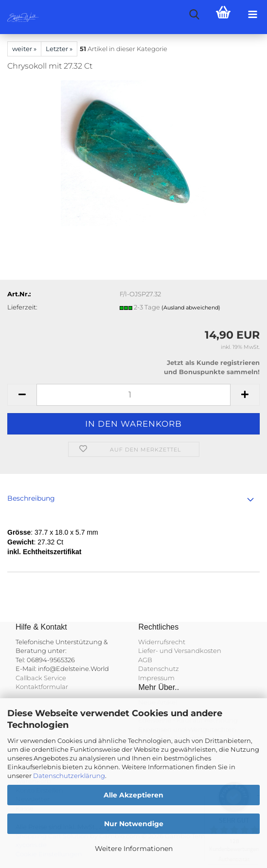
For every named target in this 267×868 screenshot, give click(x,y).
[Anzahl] (133, 395)
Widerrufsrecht (162, 642)
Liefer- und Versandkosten (180, 651)
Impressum (156, 678)
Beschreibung (31, 498)
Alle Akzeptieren (133, 795)
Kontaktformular (42, 687)
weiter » (24, 49)
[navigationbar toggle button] (252, 15)
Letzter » (59, 49)
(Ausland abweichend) (191, 307)
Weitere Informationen (134, 849)
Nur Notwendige (134, 824)
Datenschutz (159, 669)
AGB (145, 660)
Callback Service (41, 678)
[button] (22, 395)
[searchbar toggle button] (194, 15)
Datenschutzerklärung (69, 776)
